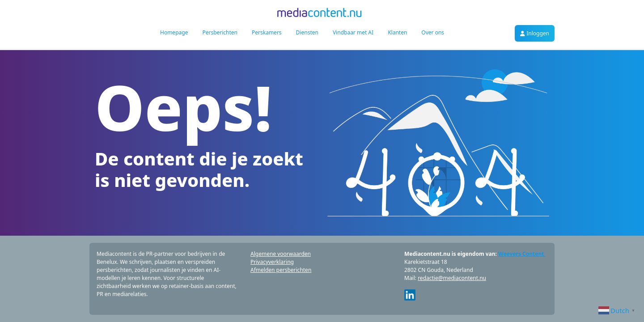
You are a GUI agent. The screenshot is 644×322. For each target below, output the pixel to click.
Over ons (433, 32)
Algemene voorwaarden (281, 254)
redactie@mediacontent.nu (452, 278)
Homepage (174, 32)
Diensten (307, 32)
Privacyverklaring (272, 262)
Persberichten (220, 32)
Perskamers (267, 32)
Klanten (397, 32)
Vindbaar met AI (353, 32)
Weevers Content (522, 254)
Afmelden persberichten (281, 270)
